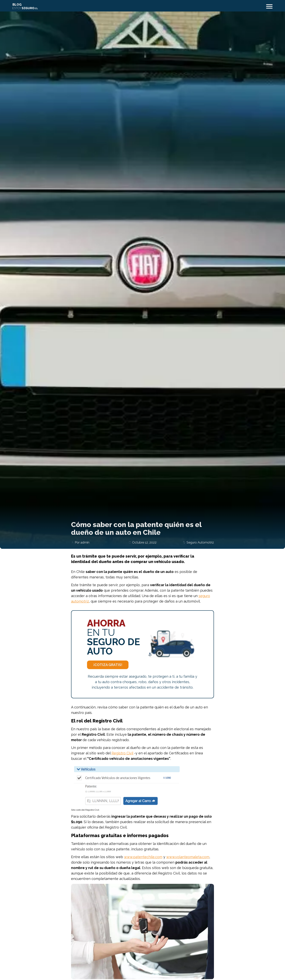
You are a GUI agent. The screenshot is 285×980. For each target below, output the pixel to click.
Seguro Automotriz (200, 542)
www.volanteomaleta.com (188, 857)
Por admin (82, 542)
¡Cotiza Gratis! (108, 665)
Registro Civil (122, 753)
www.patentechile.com (143, 857)
